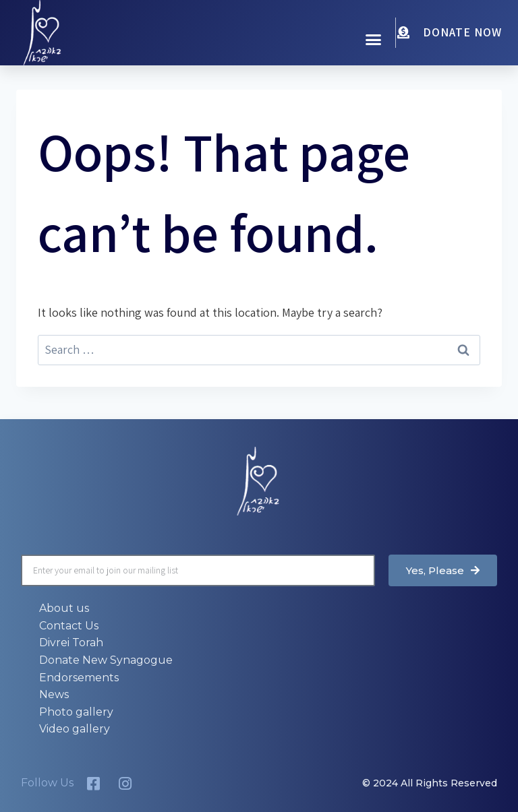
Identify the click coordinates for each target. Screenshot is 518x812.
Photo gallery (76, 712)
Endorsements (79, 678)
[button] (374, 40)
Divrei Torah (71, 643)
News (54, 694)
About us (64, 608)
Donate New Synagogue (106, 660)
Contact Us (69, 626)
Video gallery (75, 729)
